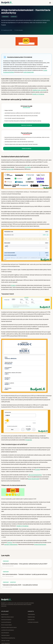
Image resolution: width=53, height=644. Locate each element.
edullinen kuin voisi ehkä (39, 90)
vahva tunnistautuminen (35, 475)
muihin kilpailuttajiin (29, 72)
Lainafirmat (14, 17)
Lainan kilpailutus (6, 643)
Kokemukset (5, 17)
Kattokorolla (10, 169)
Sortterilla (28, 167)
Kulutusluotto (31, 620)
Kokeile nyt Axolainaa (22, 526)
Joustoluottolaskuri (6, 622)
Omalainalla (29, 440)
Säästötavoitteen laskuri (7, 617)
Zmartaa (10, 542)
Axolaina (13, 285)
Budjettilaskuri (5, 614)
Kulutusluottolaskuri (6, 620)
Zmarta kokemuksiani (40, 544)
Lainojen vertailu (5, 641)
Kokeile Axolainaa (26, 149)
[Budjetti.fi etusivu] (8, 3)
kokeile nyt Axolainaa (38, 94)
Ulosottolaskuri (5, 633)
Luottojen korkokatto (33, 622)
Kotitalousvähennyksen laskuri (9, 627)
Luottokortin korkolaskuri (8, 630)
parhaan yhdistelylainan (11, 544)
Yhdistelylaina (31, 614)
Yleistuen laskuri (5, 635)
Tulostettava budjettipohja (8, 638)
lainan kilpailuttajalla (34, 479)
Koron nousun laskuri (6, 625)
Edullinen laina (31, 617)
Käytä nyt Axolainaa (27, 125)
